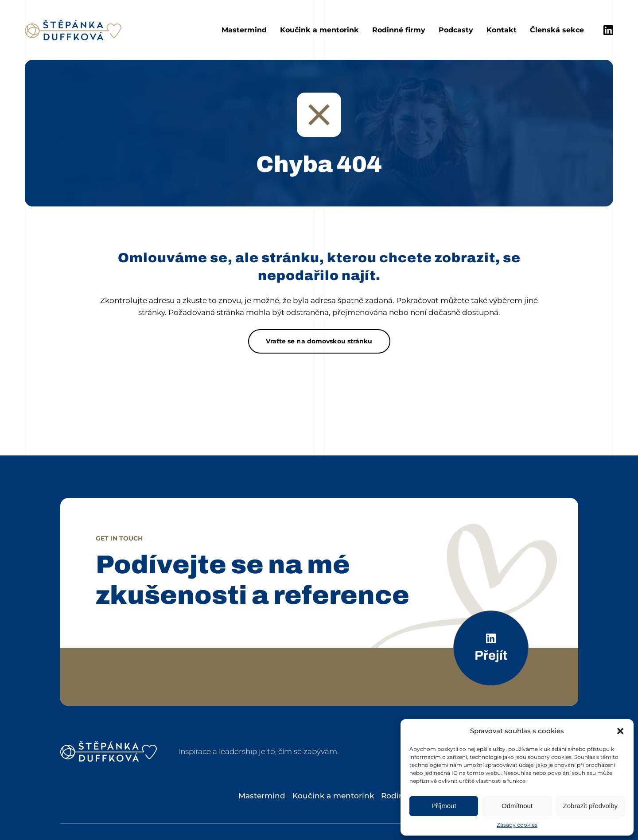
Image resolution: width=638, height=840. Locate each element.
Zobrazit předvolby (590, 806)
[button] (620, 731)
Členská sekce (557, 30)
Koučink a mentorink (319, 30)
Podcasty (456, 30)
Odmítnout (517, 806)
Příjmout (444, 806)
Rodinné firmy (399, 30)
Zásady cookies (517, 825)
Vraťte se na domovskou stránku (319, 341)
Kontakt (502, 30)
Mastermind (244, 30)
